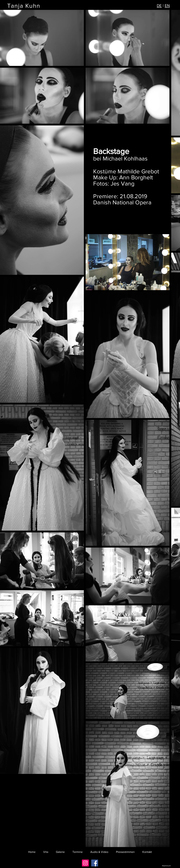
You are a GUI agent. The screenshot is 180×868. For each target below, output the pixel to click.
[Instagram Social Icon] (85, 863)
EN (167, 6)
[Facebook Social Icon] (95, 863)
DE (159, 6)
